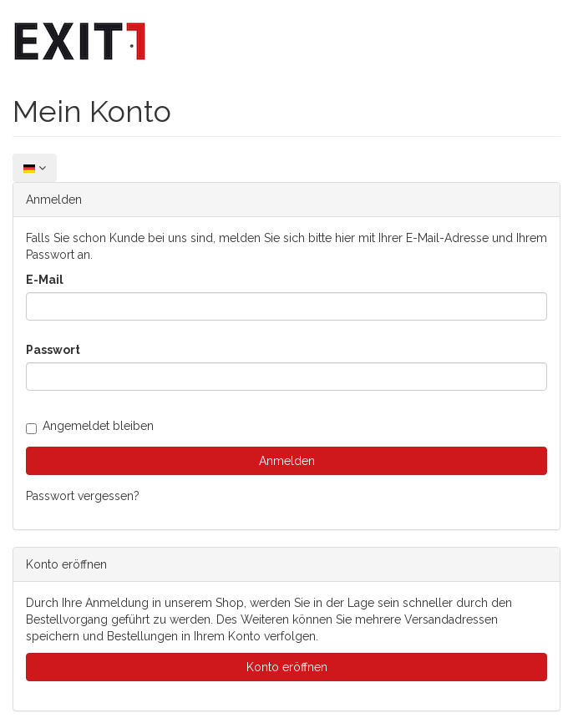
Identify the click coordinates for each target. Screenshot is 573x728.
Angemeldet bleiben (90, 426)
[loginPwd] (286, 377)
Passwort (53, 350)
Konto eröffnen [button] (287, 667)
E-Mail (45, 280)
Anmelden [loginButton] (287, 461)
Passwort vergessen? (83, 496)
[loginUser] (286, 306)
